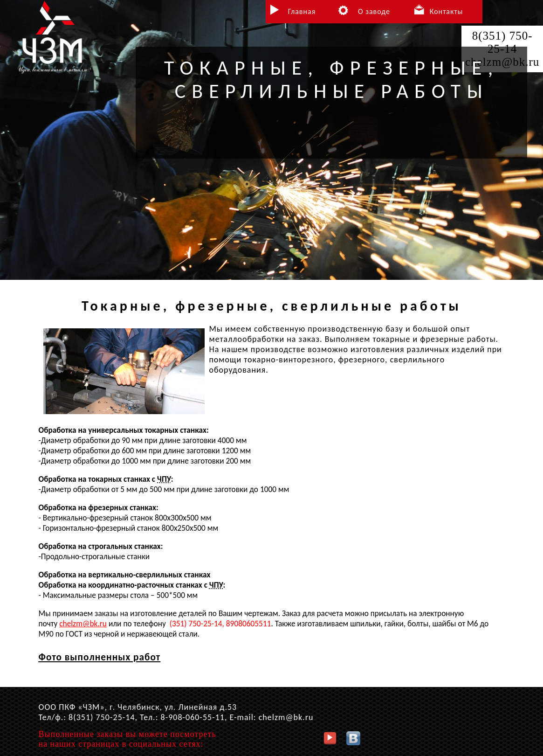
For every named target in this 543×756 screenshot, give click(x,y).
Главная (302, 11)
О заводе (374, 11)
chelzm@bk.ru (83, 624)
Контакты (447, 11)
